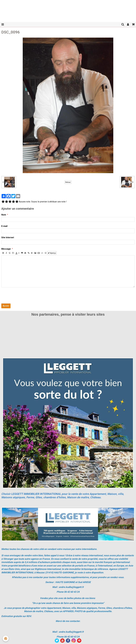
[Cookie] (6, 639)
